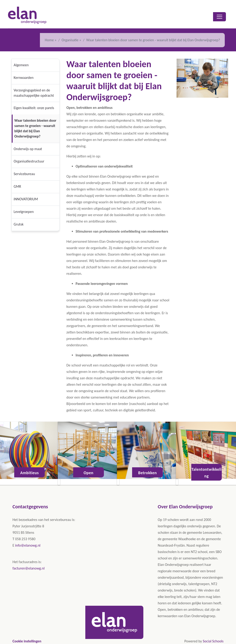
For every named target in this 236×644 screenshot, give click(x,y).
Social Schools (213, 641)
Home (49, 40)
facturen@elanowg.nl (29, 568)
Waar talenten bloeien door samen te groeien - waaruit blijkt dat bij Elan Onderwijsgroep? (35, 128)
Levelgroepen (24, 212)
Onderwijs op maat (28, 149)
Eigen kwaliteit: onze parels (34, 108)
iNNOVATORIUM (26, 199)
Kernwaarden (24, 78)
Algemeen (21, 65)
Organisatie (70, 40)
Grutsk (19, 224)
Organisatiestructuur (29, 161)
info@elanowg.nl (28, 545)
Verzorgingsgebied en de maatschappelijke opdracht (34, 93)
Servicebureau (24, 174)
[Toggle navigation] (219, 17)
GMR (17, 186)
